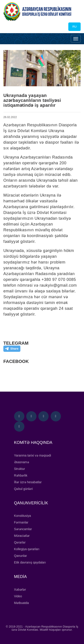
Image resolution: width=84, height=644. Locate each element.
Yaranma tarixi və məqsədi (33, 455)
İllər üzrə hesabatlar (28, 482)
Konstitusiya (23, 516)
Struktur (20, 469)
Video (18, 596)
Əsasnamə (22, 462)
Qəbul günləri (24, 489)
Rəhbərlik (21, 475)
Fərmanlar (21, 522)
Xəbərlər (20, 590)
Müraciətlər (22, 536)
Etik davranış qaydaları (30, 562)
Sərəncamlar (23, 529)
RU (74, 27)
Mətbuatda (22, 603)
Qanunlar (21, 556)
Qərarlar (20, 542)
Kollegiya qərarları (27, 549)
